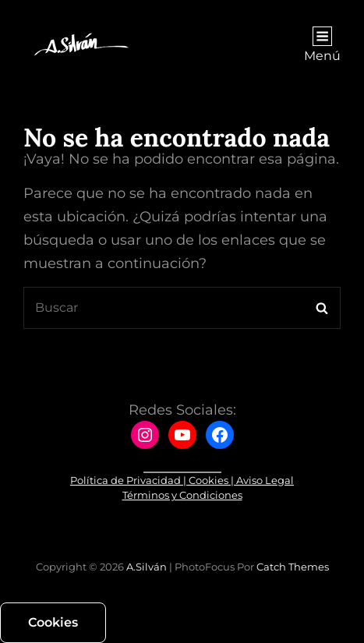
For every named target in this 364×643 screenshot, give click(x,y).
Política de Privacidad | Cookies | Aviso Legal (182, 480)
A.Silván (147, 567)
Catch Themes (293, 567)
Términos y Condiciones (182, 495)
